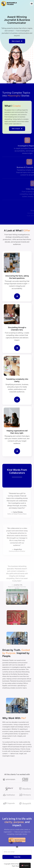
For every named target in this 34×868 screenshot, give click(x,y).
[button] (32, 4)
